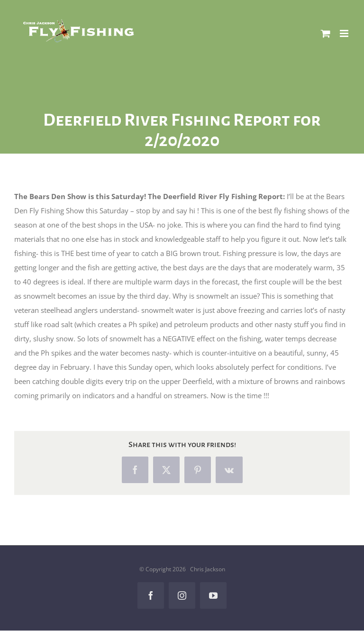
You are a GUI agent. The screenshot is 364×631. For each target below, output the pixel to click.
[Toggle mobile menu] (345, 33)
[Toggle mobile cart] (326, 33)
